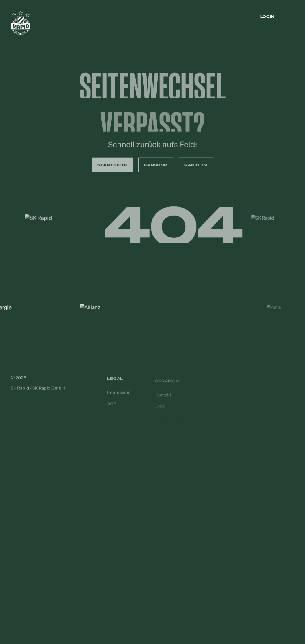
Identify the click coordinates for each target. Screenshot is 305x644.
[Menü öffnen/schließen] (291, 17)
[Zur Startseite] (21, 25)
